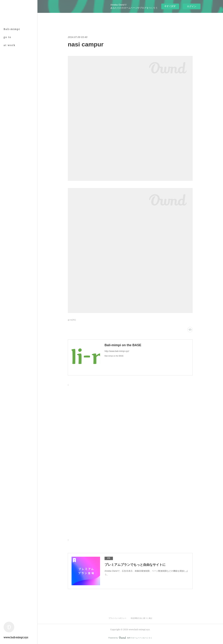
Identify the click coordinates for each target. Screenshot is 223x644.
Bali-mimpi (12, 29)
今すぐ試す (170, 6)
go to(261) (72, 320)
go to (7, 37)
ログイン (192, 6)
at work (9, 45)
